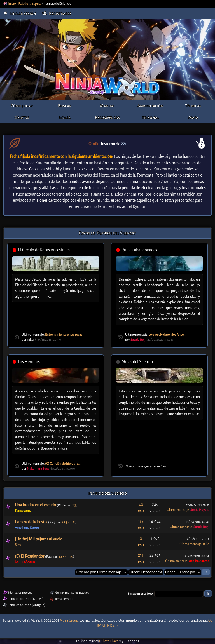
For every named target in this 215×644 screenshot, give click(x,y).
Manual (107, 106)
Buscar (65, 106)
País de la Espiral (30, 4)
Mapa (193, 117)
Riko (18, 545)
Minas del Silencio (137, 362)
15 (71, 557)
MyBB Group (69, 621)
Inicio (10, 4)
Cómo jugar (22, 106)
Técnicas (193, 106)
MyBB (35, 621)
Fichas (65, 117)
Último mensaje (178, 510)
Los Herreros (29, 362)
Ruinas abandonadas (139, 250)
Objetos (22, 117)
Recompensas (107, 117)
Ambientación (150, 106)
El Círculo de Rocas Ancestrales (44, 250)
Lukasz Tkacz (109, 641)
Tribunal (150, 117)
